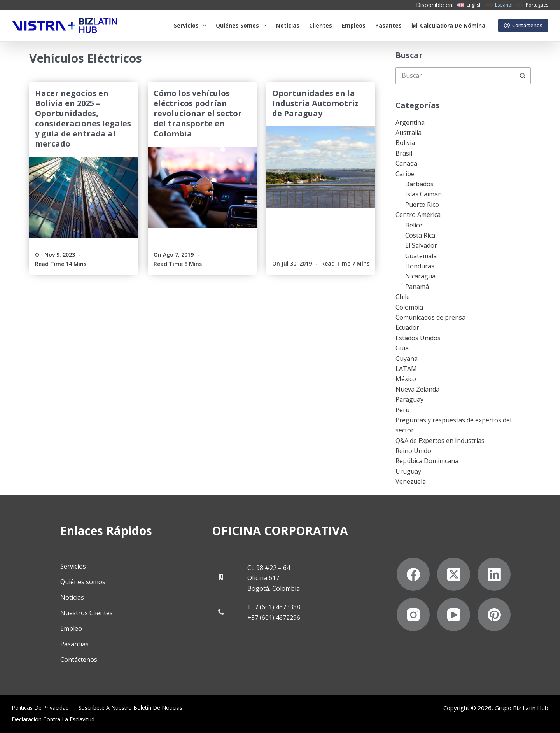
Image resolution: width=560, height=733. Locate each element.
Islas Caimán (423, 194)
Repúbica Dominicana (427, 461)
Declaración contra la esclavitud (53, 719)
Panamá (417, 287)
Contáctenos (523, 25)
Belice (414, 225)
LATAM (406, 369)
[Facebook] (413, 574)
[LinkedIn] (494, 574)
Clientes (321, 25)
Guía (402, 348)
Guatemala (421, 256)
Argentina (410, 122)
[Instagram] (413, 615)
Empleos (354, 25)
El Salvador (421, 245)
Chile (403, 297)
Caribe (405, 174)
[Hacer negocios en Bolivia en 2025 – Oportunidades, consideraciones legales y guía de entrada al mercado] (84, 198)
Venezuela (411, 481)
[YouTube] (454, 615)
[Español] (499, 5)
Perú (402, 410)
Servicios (192, 26)
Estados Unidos (418, 338)
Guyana (407, 359)
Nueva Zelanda (417, 389)
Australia (409, 133)
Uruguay (408, 471)
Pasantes (388, 25)
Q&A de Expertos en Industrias (440, 441)
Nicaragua (420, 276)
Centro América (418, 215)
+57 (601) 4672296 (274, 618)
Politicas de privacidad (40, 708)
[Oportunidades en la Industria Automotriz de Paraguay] (321, 167)
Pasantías (74, 644)
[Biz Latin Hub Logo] (65, 26)
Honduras (420, 266)
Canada (406, 163)
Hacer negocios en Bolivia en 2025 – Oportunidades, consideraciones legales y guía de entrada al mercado (83, 118)
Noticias (288, 25)
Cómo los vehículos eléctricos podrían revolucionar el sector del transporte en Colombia (198, 113)
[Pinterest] (494, 615)
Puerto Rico (422, 205)
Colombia (409, 307)
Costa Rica (420, 235)
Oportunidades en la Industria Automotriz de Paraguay (315, 103)
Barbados (419, 184)
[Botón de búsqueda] (522, 76)
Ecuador (407, 327)
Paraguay (409, 399)
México (406, 379)
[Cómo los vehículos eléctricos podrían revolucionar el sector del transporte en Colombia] (202, 187)
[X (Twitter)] (454, 574)
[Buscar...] (455, 76)
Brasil (404, 153)
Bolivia (405, 143)
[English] (470, 5)
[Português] (532, 5)
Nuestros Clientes (87, 613)
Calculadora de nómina (448, 25)
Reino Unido (413, 451)
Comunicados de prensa (430, 317)
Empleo (71, 628)
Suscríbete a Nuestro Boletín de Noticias (130, 708)
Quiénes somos (243, 26)
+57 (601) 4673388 (274, 607)
